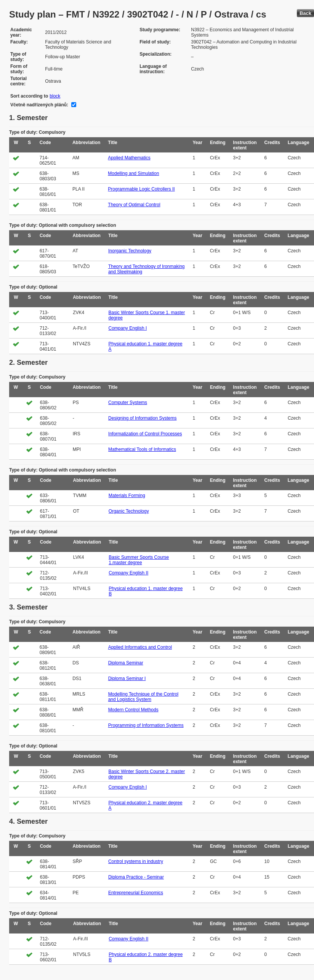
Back (305, 13)
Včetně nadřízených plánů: (39, 105)
